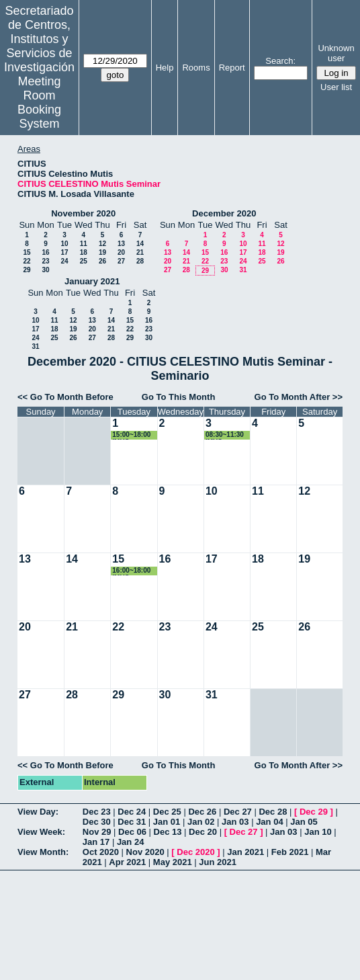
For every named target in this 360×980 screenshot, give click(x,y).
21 (140, 252)
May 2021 (173, 862)
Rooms (196, 68)
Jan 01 (167, 822)
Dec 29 (314, 812)
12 (102, 244)
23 (45, 261)
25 (84, 261)
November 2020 (83, 213)
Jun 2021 (218, 862)
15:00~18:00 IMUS (131, 435)
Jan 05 (304, 822)
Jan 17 (96, 842)
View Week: (41, 832)
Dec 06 (132, 832)
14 (140, 244)
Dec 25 (167, 812)
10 (64, 244)
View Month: (43, 852)
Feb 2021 (290, 852)
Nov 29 (97, 832)
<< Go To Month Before (65, 397)
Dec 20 (203, 832)
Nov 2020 (145, 852)
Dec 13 (168, 832)
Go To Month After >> (299, 397)
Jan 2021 (245, 852)
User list (336, 87)
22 (27, 261)
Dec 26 (202, 812)
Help (165, 68)
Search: (280, 61)
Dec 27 (238, 812)
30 (45, 270)
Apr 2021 (127, 862)
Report (232, 68)
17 (64, 252)
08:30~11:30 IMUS (225, 435)
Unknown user (336, 53)
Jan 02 (201, 822)
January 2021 (92, 281)
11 (84, 244)
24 (64, 261)
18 (84, 252)
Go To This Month (179, 397)
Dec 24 (132, 812)
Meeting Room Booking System (39, 103)
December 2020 (224, 213)
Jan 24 (130, 842)
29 (27, 270)
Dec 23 (97, 812)
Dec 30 (97, 822)
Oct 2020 (101, 852)
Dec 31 (132, 822)
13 (121, 244)
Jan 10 (318, 832)
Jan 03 (235, 822)
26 (102, 261)
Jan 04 (269, 822)
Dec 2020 (195, 852)
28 (140, 261)
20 (121, 252)
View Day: (38, 812)
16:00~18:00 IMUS (131, 571)
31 (243, 270)
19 (102, 252)
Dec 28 (273, 812)
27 (121, 261)
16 (45, 252)
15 (27, 252)
